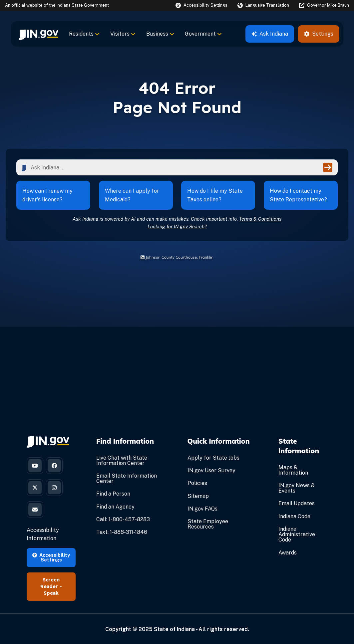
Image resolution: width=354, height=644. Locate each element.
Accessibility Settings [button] (51, 557)
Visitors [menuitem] (123, 34)
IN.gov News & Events (297, 488)
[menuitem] (38, 34)
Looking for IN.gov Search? (177, 226)
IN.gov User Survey (211, 470)
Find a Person (113, 494)
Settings (319, 34)
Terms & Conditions (260, 219)
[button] (201, 5)
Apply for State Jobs (213, 458)
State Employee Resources (208, 524)
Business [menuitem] (160, 34)
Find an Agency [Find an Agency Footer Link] (115, 507)
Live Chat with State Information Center (122, 460)
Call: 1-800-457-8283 (123, 519)
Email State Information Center (127, 478)
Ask (270, 34)
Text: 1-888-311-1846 (122, 532)
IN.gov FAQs (202, 509)
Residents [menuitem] (84, 34)
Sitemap (198, 496)
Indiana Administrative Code (297, 534)
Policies (197, 483)
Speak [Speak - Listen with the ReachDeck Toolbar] (51, 593)
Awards (288, 553)
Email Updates (297, 503)
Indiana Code (294, 516)
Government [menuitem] (203, 34)
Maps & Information (293, 470)
